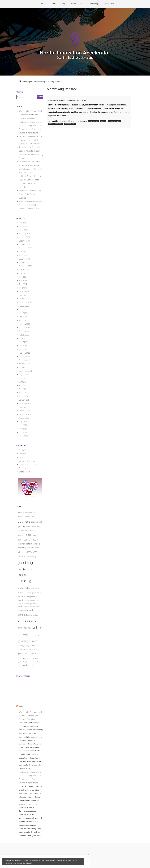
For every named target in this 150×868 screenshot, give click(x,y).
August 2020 (24, 418)
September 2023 (25, 302)
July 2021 (23, 378)
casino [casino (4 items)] (28, 535)
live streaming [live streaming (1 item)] (34, 600)
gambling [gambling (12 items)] (25, 563)
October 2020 (24, 411)
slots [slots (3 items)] (24, 658)
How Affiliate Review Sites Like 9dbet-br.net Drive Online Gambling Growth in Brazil (31, 205)
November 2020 (25, 407)
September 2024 (25, 266)
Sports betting (25, 468)
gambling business (70, 124)
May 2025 (23, 255)
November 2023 (25, 295)
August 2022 (24, 335)
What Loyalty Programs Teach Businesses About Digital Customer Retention (31, 115)
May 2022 (23, 342)
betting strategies (93, 121)
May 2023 (23, 313)
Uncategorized (25, 472)
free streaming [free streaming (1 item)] (32, 557)
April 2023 (23, 317)
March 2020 (24, 436)
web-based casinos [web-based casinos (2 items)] (26, 665)
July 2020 (23, 422)
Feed (21, 707)
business (103, 121)
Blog (63, 4)
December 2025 (25, 241)
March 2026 (24, 230)
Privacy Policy (109, 4)
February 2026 (25, 234)
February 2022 (25, 353)
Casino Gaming (25, 450)
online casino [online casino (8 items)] (27, 620)
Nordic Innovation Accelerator (75, 52)
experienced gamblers (114, 121)
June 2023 (23, 310)
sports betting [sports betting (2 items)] (33, 658)
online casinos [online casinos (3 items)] (25, 628)
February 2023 (25, 324)
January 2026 (24, 237)
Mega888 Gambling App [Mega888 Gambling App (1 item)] (25, 607)
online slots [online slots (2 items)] (22, 649)
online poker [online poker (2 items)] (35, 646)
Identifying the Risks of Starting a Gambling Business (77, 100)
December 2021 (25, 360)
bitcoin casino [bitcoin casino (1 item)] (30, 516)
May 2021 (23, 385)
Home (42, 4)
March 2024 (24, 288)
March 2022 (24, 349)
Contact (73, 4)
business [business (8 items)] (24, 521)
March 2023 (24, 320)
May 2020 (23, 429)
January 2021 (24, 400)
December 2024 (25, 259)
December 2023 (25, 291)
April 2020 (23, 432)
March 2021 (24, 393)
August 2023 (24, 306)
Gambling (61, 121)
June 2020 (23, 425)
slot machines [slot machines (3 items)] (31, 654)
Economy (23, 454)
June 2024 (23, 277)
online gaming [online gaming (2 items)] (24, 646)
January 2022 (24, 357)
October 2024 (24, 263)
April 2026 (23, 226)
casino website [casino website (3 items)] (31, 540)
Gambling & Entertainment (29, 465)
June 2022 (23, 338)
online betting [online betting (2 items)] (33, 615)
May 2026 (23, 223)
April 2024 (23, 284)
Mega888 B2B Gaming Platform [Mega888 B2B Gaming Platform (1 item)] (27, 604)
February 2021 (25, 396)
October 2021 (24, 367)
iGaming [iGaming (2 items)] (27, 597)
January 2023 (24, 328)
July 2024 (23, 273)
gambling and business (55, 124)
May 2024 (23, 281)
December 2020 (25, 404)
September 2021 (25, 371)
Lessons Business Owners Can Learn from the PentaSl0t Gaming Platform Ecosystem (31, 140)
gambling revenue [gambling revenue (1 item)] (33, 593)
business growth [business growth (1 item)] (23, 531)
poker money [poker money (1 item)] (31, 650)
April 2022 (23, 346)
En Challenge (94, 4)
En (83, 4)
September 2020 (25, 414)
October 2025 (24, 244)
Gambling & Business (72, 121)
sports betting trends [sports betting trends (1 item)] (24, 662)
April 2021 (23, 389)
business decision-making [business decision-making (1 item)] (34, 527)
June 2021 (23, 382)
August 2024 (24, 270)
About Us (53, 4)
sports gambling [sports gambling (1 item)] (35, 662)
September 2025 (25, 248)
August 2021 (24, 375)
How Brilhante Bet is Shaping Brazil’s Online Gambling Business (30, 194)
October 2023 (24, 299)
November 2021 (25, 364)
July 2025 (23, 252)
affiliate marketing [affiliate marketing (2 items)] (25, 512)
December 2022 (25, 331)
